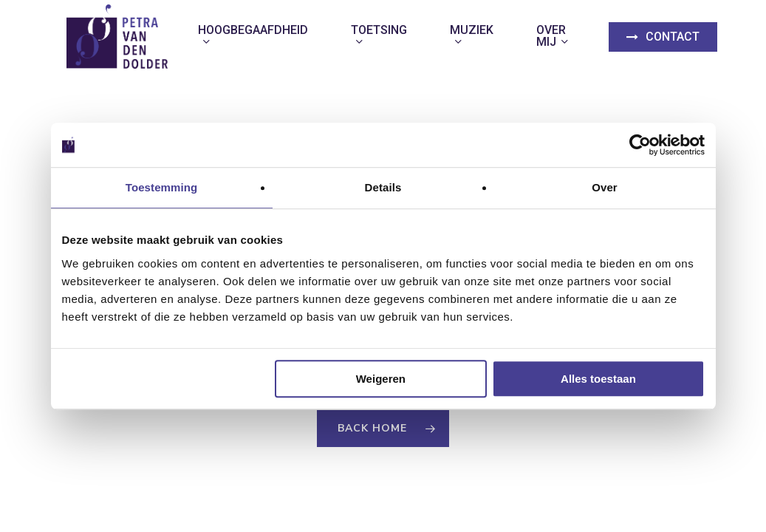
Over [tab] (605, 187)
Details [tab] (383, 187)
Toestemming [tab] (162, 187)
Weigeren (381, 379)
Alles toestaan (598, 379)
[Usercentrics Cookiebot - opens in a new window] (640, 145)
